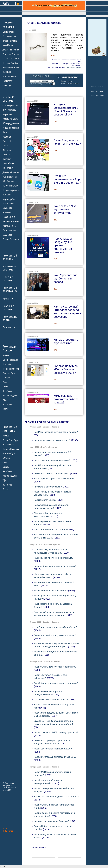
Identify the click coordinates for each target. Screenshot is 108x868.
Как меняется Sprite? (45, 500)
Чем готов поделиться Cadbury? (51, 529)
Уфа (4, 400)
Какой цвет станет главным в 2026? (53, 749)
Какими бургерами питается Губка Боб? (55, 757)
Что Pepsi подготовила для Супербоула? (56, 627)
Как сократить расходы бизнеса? (51, 821)
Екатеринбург (9, 373)
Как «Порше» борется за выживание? (54, 478)
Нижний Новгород (11, 369)
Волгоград (7, 404)
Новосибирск (8, 364)
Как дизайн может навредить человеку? (55, 566)
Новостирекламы (8, 25)
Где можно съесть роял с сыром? (52, 473)
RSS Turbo (8, 831)
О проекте (9, 327)
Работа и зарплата (97, 96)
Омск (5, 382)
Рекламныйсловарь (10, 257)
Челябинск (7, 391)
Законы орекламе (8, 308)
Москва (6, 355)
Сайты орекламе (8, 279)
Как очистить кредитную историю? (52, 440)
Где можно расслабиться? (48, 487)
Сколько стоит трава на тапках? (51, 699)
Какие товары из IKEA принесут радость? (56, 732)
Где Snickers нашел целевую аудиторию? (56, 683)
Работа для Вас (97, 91)
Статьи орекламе (8, 98)
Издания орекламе (9, 268)
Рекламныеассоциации (10, 289)
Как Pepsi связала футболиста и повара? (56, 432)
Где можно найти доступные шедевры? (55, 635)
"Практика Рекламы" (74, 67)
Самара (6, 378)
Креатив (8, 298)
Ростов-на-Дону (10, 395)
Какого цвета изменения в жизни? (52, 460)
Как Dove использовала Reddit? (51, 591)
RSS (5, 829)
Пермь (6, 409)
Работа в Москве (97, 87)
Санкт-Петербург (10, 360)
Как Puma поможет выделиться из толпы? (56, 796)
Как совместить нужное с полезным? (54, 558)
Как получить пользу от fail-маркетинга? (55, 667)
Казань (6, 387)
